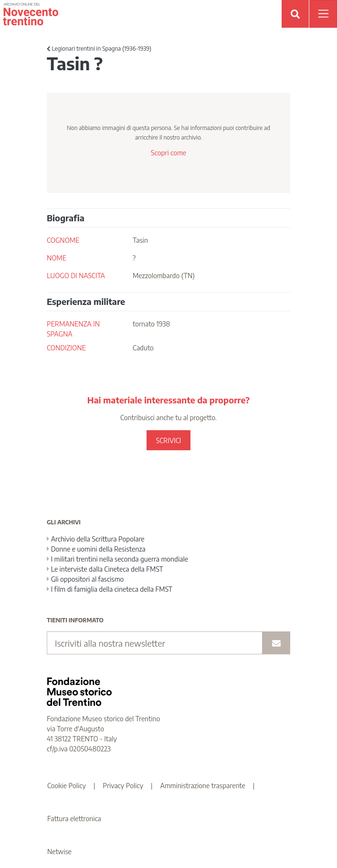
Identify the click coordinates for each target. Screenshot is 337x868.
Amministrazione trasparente (203, 786)
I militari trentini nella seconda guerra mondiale (117, 559)
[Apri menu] (323, 14)
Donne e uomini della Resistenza (96, 549)
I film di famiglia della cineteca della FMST (110, 589)
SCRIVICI (168, 440)
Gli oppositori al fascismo (85, 579)
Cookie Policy (67, 786)
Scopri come (168, 153)
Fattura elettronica (74, 819)
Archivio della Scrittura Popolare (96, 539)
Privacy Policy (123, 786)
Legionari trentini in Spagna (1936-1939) (99, 49)
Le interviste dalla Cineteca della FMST (105, 569)
